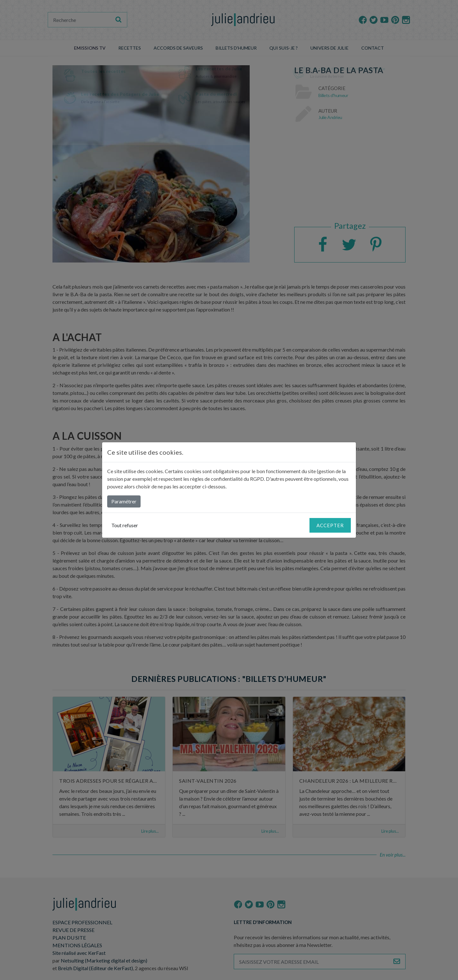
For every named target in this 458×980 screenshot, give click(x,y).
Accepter (330, 525)
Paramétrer (124, 501)
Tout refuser (125, 525)
